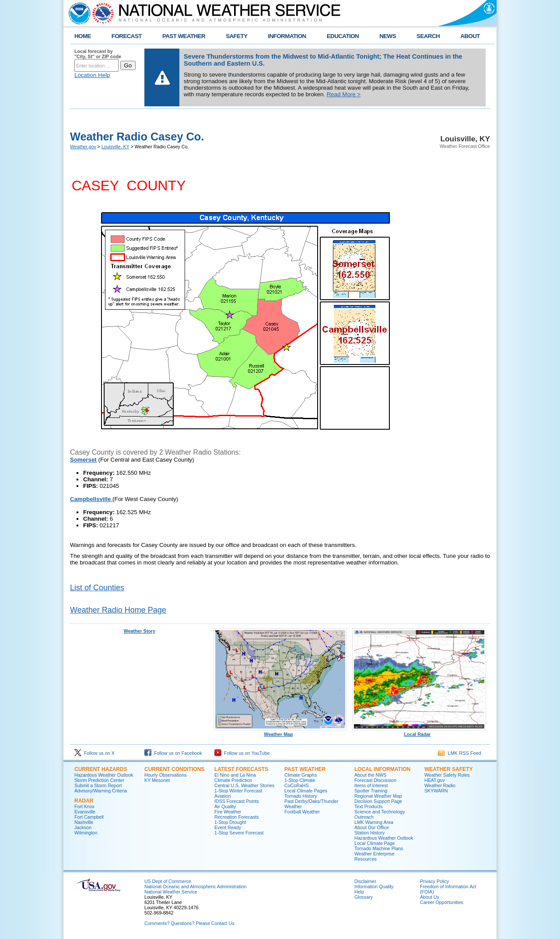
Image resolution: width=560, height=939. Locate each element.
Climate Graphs (301, 775)
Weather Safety (448, 769)
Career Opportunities (442, 902)
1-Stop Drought (230, 822)
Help (359, 892)
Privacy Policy (434, 881)
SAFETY (236, 36)
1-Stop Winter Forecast (238, 791)
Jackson (83, 827)
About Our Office (372, 827)
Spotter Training (371, 791)
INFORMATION (287, 36)
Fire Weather (228, 812)
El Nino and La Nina (235, 775)
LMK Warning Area (374, 822)
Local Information (382, 769)
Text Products (369, 806)
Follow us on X (94, 753)
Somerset (83, 460)
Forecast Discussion (375, 780)
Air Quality (225, 806)
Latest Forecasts (241, 769)
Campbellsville (91, 499)
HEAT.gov (435, 780)
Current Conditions (174, 769)
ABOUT (470, 36)
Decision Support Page (378, 801)
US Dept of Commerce (168, 881)
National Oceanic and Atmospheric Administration (195, 886)
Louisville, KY (115, 147)
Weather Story (140, 631)
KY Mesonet (157, 780)
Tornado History (301, 796)
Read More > (344, 94)
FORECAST (127, 36)
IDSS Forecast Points (237, 801)
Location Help (92, 75)
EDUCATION (343, 36)
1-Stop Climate (300, 780)
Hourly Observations (166, 775)
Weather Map (280, 732)
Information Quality (374, 886)
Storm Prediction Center (99, 780)
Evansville (85, 812)
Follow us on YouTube (242, 753)
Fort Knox (84, 806)
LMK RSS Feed (460, 753)
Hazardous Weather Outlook (104, 775)
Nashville (84, 822)
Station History (369, 833)
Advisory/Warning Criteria (101, 791)
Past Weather (305, 769)
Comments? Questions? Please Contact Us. (190, 923)
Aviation (223, 796)
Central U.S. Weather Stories (244, 785)
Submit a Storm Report (98, 785)
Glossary (364, 897)
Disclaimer (365, 881)
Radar (84, 801)
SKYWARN (436, 791)
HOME (83, 36)
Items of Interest (371, 785)
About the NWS (370, 775)
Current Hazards (101, 769)
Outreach (364, 817)
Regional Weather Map (378, 796)
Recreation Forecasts (236, 817)
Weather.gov (83, 147)
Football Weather (302, 812)
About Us (430, 897)
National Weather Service (171, 892)
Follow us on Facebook (173, 753)
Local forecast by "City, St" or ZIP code (98, 54)
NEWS (388, 36)
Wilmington (86, 833)
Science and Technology (380, 812)
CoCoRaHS (297, 785)
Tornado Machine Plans (379, 848)
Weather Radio (440, 785)
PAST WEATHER (184, 36)
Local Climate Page (374, 843)
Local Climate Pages (306, 791)
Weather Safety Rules (447, 775)
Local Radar (419, 732)
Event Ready (228, 827)
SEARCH (428, 36)
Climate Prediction (233, 780)
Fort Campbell (89, 817)
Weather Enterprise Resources (374, 856)
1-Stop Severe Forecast (239, 833)
